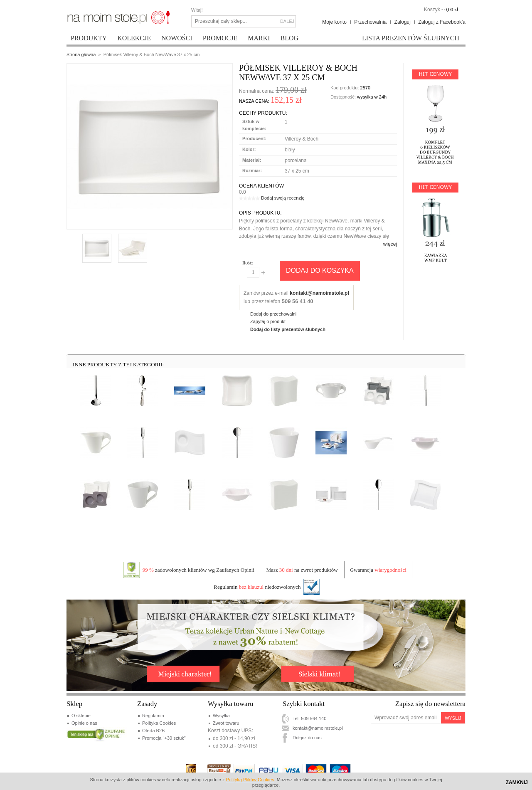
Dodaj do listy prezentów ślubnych (288, 329)
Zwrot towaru (226, 723)
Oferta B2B (153, 731)
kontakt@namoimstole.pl (319, 293)
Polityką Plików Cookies (250, 780)
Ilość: (248, 263)
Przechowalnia (370, 22)
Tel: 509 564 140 (309, 718)
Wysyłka (221, 716)
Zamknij (517, 783)
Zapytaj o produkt (268, 321)
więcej (390, 244)
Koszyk (432, 10)
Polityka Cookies (159, 723)
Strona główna (81, 54)
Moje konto (334, 22)
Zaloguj (403, 22)
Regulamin (153, 716)
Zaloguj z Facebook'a (442, 22)
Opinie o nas (84, 723)
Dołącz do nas (307, 738)
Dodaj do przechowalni (273, 314)
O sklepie (81, 716)
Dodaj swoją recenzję (283, 198)
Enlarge (90, 220)
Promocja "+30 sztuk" (164, 738)
